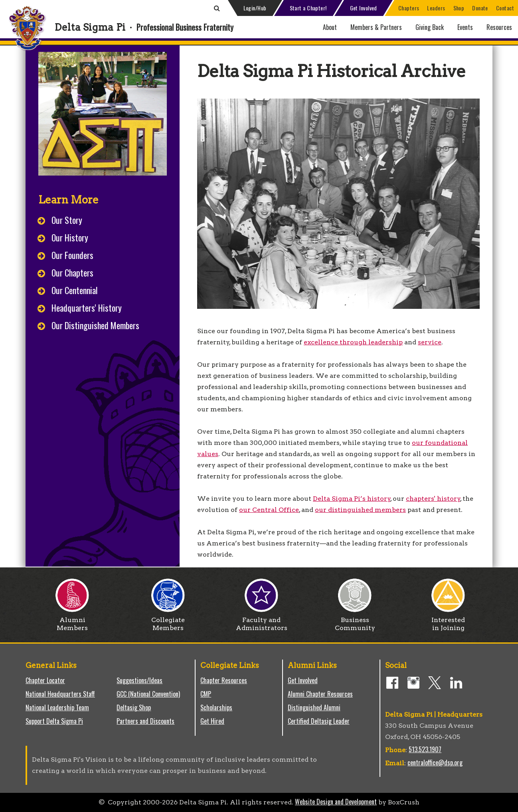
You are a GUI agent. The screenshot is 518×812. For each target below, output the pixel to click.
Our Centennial (75, 290)
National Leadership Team (57, 707)
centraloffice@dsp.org (435, 763)
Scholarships (216, 707)
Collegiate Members (168, 621)
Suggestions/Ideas (139, 680)
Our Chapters (72, 273)
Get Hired (212, 721)
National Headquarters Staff (60, 694)
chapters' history (433, 499)
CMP (206, 694)
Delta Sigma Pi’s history (352, 499)
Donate (480, 8)
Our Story (67, 220)
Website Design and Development (336, 802)
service (430, 342)
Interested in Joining (448, 621)
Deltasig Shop (134, 707)
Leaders (436, 8)
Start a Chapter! (308, 8)
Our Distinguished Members (95, 325)
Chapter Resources (224, 680)
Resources (499, 27)
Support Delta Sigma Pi (54, 721)
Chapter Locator (45, 680)
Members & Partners (376, 27)
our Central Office (269, 510)
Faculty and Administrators (262, 621)
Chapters (409, 8)
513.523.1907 (425, 749)
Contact (505, 8)
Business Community (355, 621)
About (330, 27)
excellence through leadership (353, 342)
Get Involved (364, 8)
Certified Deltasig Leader (319, 721)
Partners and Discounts (145, 721)
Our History (70, 237)
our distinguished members (360, 510)
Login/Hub (255, 8)
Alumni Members (72, 621)
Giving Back (430, 27)
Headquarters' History (87, 308)
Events (465, 27)
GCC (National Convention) (148, 694)
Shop (459, 8)
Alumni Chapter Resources (320, 694)
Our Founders (72, 255)
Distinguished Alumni (314, 707)
